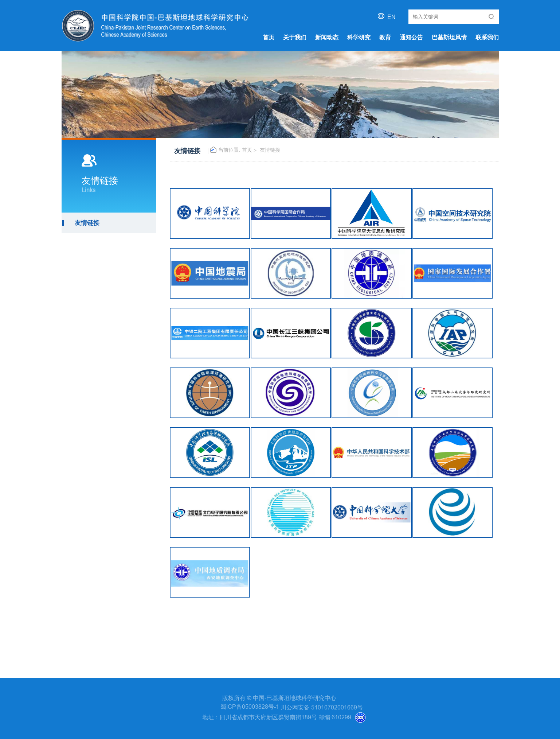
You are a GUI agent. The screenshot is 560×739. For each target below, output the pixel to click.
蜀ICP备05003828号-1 (250, 707)
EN (391, 17)
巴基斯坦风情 (449, 37)
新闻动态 (327, 37)
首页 (269, 37)
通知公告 (411, 37)
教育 (385, 37)
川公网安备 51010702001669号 (322, 707)
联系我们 (487, 37)
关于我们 (295, 37)
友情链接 (270, 150)
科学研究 (359, 37)
